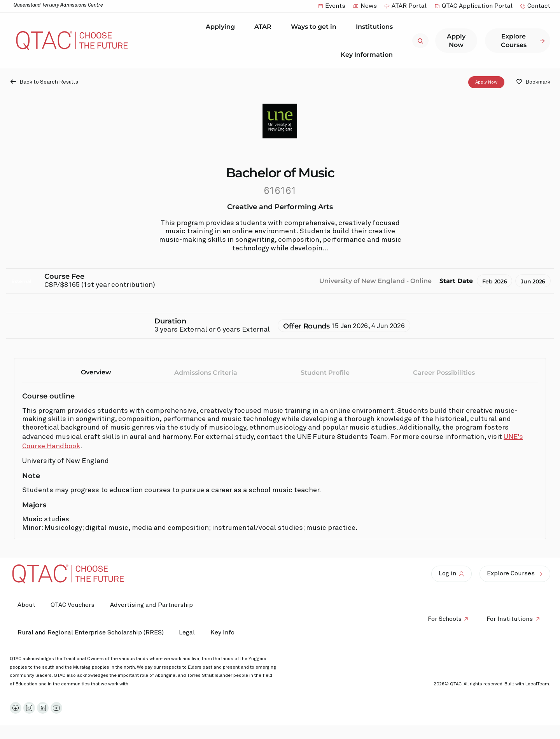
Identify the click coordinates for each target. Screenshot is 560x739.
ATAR (265, 27)
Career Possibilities (444, 373)
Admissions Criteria (206, 373)
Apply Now (486, 82)
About (26, 605)
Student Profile (325, 373)
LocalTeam (537, 684)
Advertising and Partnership (152, 605)
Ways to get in (316, 27)
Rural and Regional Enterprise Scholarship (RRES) (91, 632)
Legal (187, 632)
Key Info (225, 633)
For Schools (444, 619)
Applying (222, 27)
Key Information (369, 54)
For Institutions (510, 619)
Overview (96, 372)
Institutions (376, 27)
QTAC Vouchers (73, 605)
